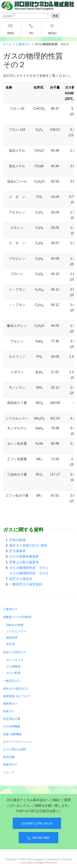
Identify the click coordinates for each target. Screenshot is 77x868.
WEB (10, 29)
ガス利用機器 (12, 726)
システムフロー (16, 631)
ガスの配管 (13, 673)
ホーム (7, 44)
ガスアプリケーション (17, 742)
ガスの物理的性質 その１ (29, 567)
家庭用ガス (10, 764)
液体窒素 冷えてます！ (17, 696)
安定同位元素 (12, 719)
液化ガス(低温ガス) (16, 688)
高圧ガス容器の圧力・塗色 (28, 545)
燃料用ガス (10, 703)
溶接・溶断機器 (12, 734)
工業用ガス (23, 44)
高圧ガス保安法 (21, 578)
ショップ (9, 772)
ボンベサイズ (15, 660)
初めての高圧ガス (15, 652)
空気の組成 (17, 540)
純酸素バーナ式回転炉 (17, 617)
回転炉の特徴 (15, 625)
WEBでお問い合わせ (37, 823)
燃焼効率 (12, 637)
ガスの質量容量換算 (24, 556)
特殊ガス (9, 711)
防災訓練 (9, 757)
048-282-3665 (38, 838)
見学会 (10, 644)
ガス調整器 (13, 666)
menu (52, 29)
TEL (31, 29)
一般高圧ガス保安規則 (26, 584)
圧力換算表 (17, 551)
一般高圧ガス (12, 681)
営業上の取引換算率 (24, 562)
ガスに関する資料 (15, 749)
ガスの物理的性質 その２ (29, 573)
